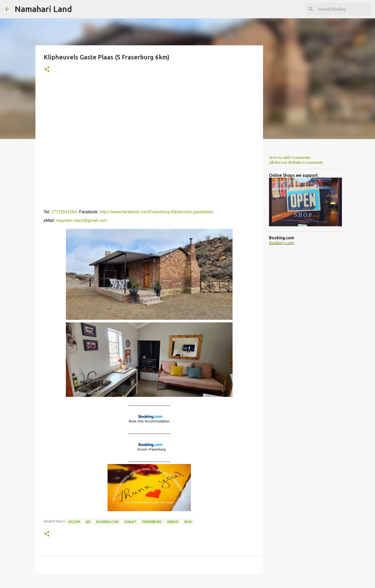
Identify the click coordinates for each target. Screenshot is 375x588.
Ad (88, 522)
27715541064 (64, 212)
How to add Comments (290, 158)
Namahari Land (43, 9)
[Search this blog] (343, 9)
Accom (74, 522)
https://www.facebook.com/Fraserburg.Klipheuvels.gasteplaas (157, 212)
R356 (188, 522)
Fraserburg (152, 522)
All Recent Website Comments (296, 162)
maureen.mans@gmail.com (82, 220)
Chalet (130, 522)
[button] (47, 70)
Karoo (173, 522)
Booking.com (107, 522)
